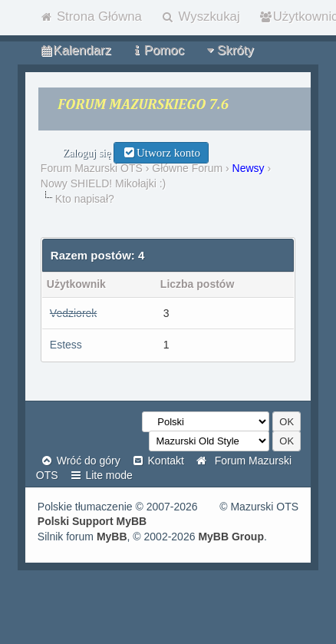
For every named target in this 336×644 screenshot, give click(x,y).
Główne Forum (187, 168)
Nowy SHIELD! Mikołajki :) (103, 183)
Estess (66, 345)
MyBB (112, 537)
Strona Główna (91, 17)
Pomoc (157, 50)
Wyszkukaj (201, 17)
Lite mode (101, 475)
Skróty (229, 50)
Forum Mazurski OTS (92, 168)
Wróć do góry (80, 461)
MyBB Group (231, 537)
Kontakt (158, 461)
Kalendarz (75, 50)
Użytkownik (76, 284)
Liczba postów (197, 284)
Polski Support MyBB (92, 521)
